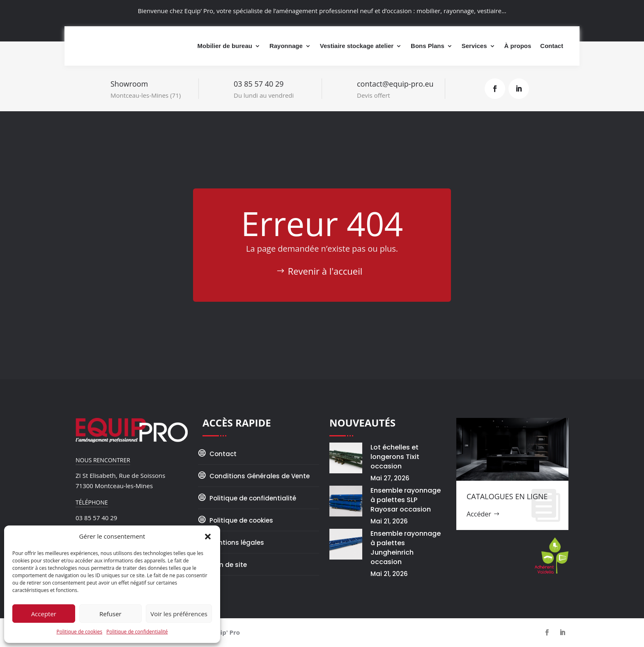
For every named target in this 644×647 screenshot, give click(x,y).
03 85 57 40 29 (259, 84)
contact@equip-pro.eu (395, 84)
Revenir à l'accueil (325, 271)
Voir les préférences (179, 614)
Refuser (110, 614)
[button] (208, 536)
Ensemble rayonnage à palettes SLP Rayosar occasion (406, 500)
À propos (518, 46)
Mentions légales (237, 543)
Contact (552, 46)
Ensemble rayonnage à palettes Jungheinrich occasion (406, 548)
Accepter (44, 614)
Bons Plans (428, 46)
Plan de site (228, 565)
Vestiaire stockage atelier (357, 46)
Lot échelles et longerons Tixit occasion (395, 457)
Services (474, 46)
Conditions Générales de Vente (260, 476)
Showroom (129, 84)
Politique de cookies (80, 632)
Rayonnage (286, 46)
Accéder (479, 514)
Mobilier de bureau (225, 46)
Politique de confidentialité (137, 632)
